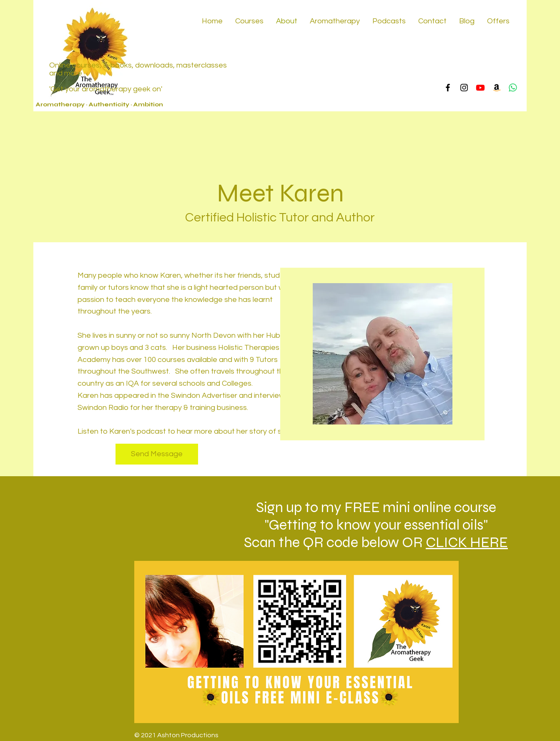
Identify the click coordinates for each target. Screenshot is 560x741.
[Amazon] (497, 88)
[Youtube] (480, 88)
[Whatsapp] (513, 88)
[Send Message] (157, 454)
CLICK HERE (467, 543)
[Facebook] (448, 88)
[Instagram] (464, 88)
